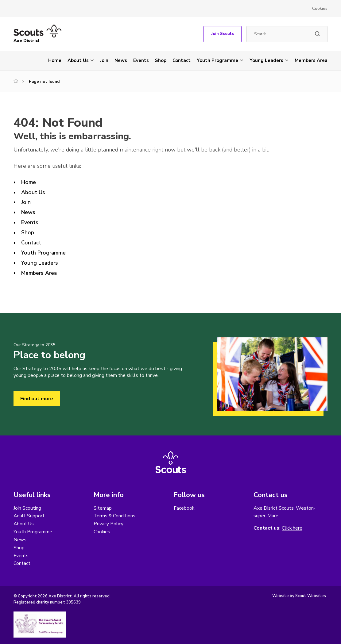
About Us (78, 60)
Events (141, 60)
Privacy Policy (108, 524)
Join (104, 60)
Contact (182, 60)
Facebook (184, 508)
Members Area (311, 60)
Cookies (320, 9)
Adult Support (29, 516)
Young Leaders (266, 60)
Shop (161, 60)
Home (55, 60)
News (121, 60)
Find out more (37, 399)
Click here (292, 528)
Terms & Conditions (115, 516)
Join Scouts (223, 34)
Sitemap (103, 508)
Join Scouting (27, 508)
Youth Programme (217, 60)
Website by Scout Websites (299, 596)
